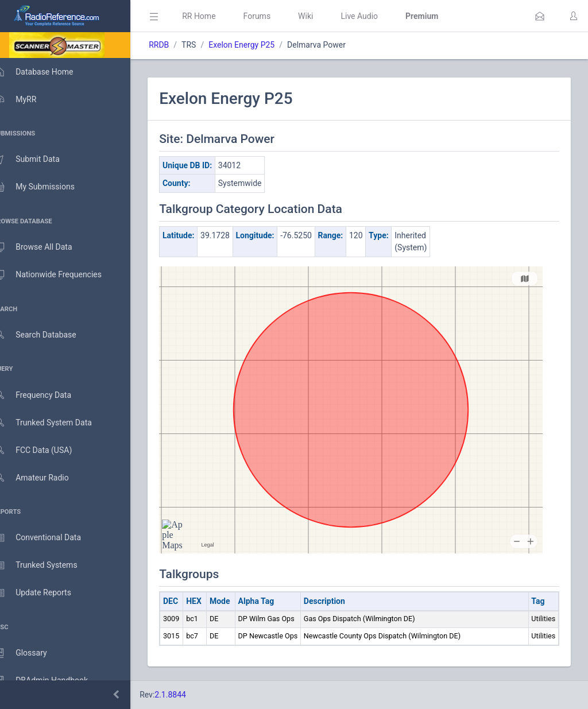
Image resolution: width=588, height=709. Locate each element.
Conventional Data (49, 538)
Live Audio (376, 16)
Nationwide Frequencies (59, 275)
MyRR (26, 99)
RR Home (215, 16)
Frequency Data (44, 395)
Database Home (45, 72)
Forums (273, 16)
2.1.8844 (187, 695)
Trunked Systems (47, 565)
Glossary (32, 653)
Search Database (47, 335)
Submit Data (38, 160)
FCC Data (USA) (44, 450)
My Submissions (46, 187)
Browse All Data (44, 247)
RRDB (175, 45)
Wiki (322, 16)
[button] (540, 16)
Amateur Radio (43, 478)
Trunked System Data (54, 423)
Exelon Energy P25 (258, 45)
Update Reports (44, 593)
